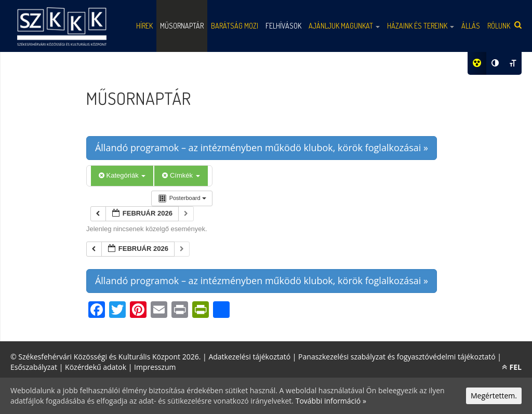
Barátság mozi (235, 26)
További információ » (331, 401)
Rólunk (499, 26)
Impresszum (155, 367)
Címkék (181, 175)
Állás (471, 26)
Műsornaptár (182, 26)
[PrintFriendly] (201, 311)
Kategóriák (122, 175)
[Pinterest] (138, 311)
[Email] (159, 311)
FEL (512, 367)
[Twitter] (117, 311)
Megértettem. (494, 396)
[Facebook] (97, 311)
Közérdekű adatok (96, 367)
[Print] (180, 311)
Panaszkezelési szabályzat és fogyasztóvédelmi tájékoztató (397, 357)
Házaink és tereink (421, 26)
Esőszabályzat (34, 367)
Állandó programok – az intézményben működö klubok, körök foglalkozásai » (262, 148)
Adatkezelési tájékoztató (249, 357)
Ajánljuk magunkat (344, 26)
